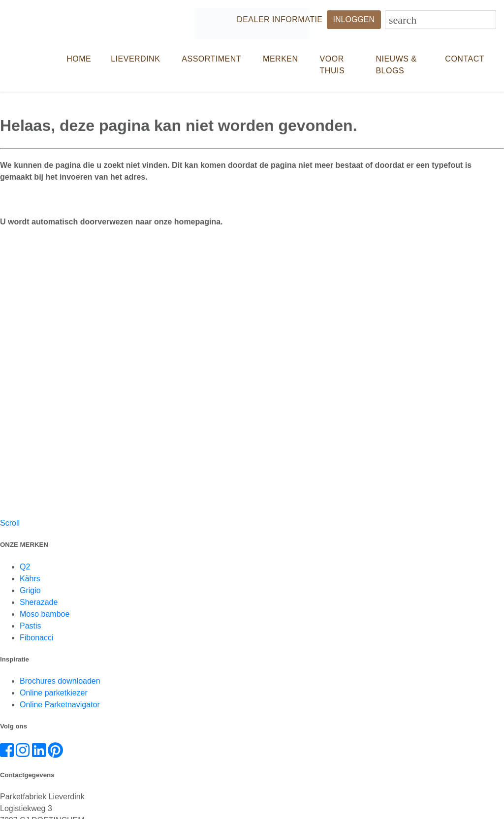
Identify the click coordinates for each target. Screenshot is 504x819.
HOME (79, 59)
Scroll (10, 523)
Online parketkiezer (54, 693)
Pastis (31, 626)
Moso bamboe (45, 614)
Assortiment (211, 59)
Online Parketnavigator (60, 705)
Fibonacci (36, 638)
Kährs (30, 579)
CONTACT (465, 59)
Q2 (25, 567)
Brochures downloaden (60, 681)
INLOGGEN (354, 19)
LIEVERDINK (135, 59)
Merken (280, 59)
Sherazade (39, 602)
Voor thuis (332, 65)
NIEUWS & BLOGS (396, 65)
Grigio (30, 590)
